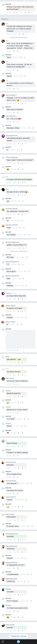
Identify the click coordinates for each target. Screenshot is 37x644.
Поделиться (32, 12)
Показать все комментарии (19, 37)
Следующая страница (18, 636)
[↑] (25, 12)
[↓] (29, 12)
